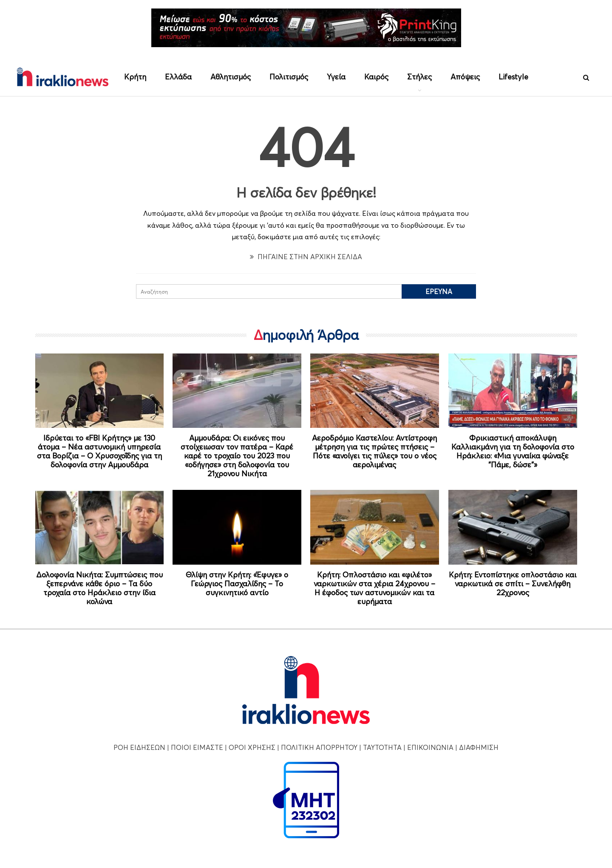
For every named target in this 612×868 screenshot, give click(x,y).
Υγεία (336, 77)
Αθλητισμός (231, 77)
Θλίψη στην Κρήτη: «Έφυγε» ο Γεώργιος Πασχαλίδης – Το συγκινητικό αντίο (237, 584)
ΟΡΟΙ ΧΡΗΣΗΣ (252, 747)
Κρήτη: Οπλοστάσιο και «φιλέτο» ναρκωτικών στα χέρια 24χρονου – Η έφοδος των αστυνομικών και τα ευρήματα (374, 588)
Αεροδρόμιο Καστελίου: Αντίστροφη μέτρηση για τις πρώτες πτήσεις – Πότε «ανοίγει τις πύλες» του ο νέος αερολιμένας (374, 451)
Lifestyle (513, 77)
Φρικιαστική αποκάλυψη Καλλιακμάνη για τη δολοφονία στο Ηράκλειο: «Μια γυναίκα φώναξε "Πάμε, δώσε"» (513, 451)
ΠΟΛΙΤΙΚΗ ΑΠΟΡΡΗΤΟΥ (319, 747)
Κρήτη (135, 77)
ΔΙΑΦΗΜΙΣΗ (479, 747)
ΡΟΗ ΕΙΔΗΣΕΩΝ (139, 747)
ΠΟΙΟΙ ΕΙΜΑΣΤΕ (197, 747)
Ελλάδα (178, 77)
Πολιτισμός (289, 77)
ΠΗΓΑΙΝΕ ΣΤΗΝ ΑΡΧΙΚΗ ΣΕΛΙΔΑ (306, 257)
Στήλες (419, 77)
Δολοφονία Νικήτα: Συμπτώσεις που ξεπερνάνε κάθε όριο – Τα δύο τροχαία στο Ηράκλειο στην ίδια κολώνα (99, 588)
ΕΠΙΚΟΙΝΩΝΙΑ (430, 747)
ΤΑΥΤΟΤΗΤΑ (382, 747)
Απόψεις (465, 77)
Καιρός (376, 77)
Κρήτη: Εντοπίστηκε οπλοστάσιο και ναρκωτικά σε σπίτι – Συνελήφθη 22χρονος (513, 584)
